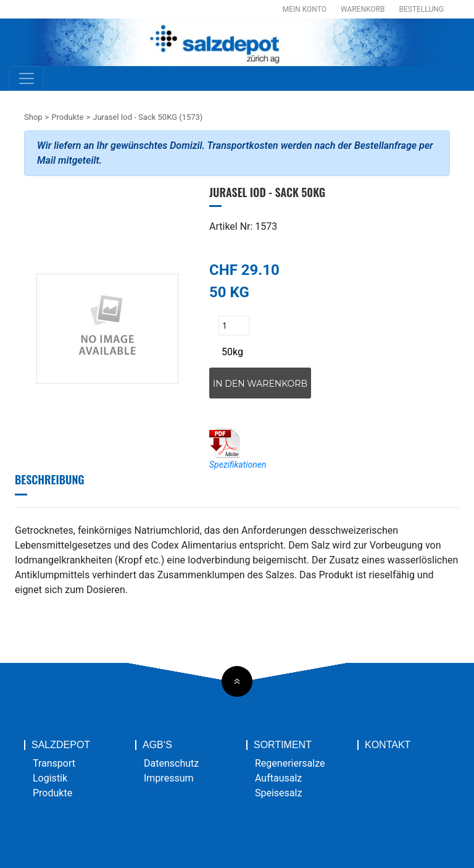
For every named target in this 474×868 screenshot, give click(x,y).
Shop (33, 117)
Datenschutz (171, 763)
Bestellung (421, 9)
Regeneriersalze (290, 763)
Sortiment (283, 745)
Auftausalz (278, 778)
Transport (54, 763)
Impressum (169, 778)
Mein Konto (305, 9)
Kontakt (388, 745)
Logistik (50, 778)
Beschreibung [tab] (50, 479)
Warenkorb (363, 9)
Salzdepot (61, 745)
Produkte (67, 117)
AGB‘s (157, 745)
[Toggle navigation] (27, 78)
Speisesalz (278, 793)
